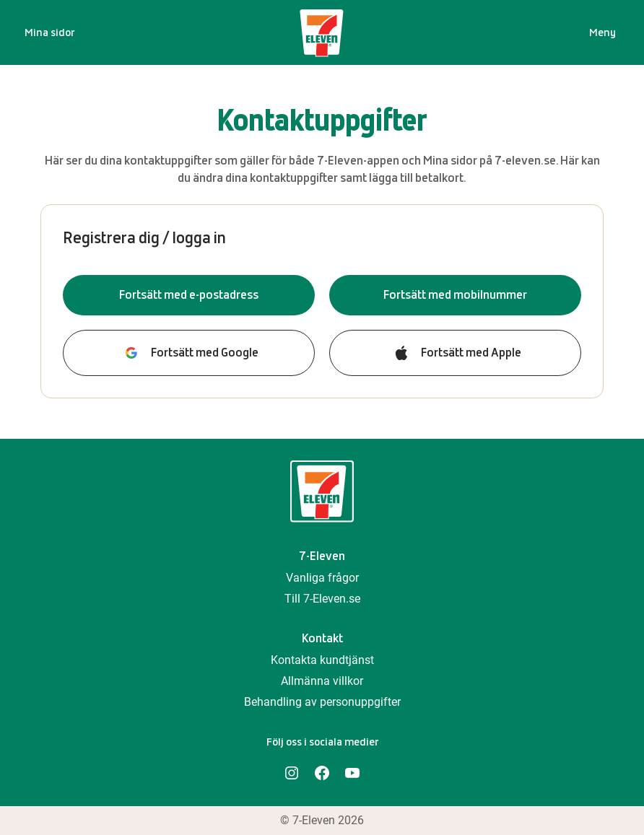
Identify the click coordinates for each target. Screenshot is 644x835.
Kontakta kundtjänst (322, 660)
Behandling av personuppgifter (322, 702)
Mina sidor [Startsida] (49, 32)
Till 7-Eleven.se (322, 599)
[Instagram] (292, 773)
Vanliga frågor (322, 578)
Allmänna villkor (322, 681)
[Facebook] (322, 773)
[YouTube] (352, 773)
